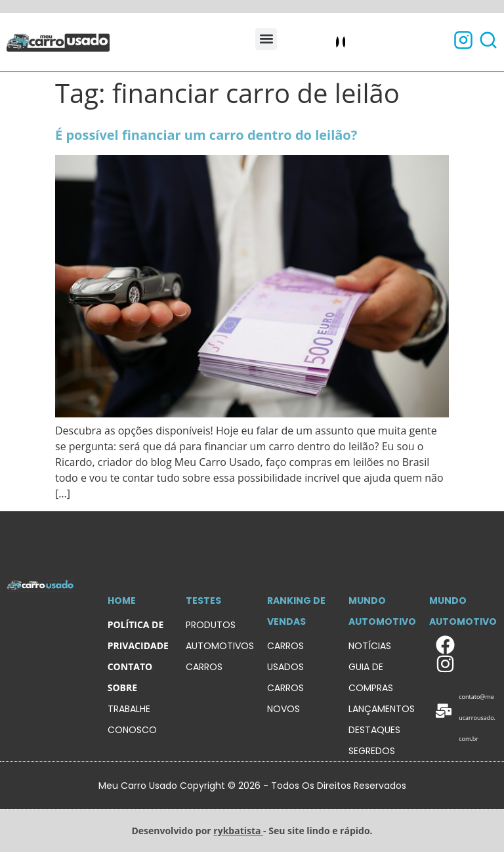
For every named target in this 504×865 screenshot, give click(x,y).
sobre (122, 687)
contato (130, 666)
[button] (266, 39)
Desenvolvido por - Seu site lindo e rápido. (252, 831)
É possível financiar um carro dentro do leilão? (206, 135)
